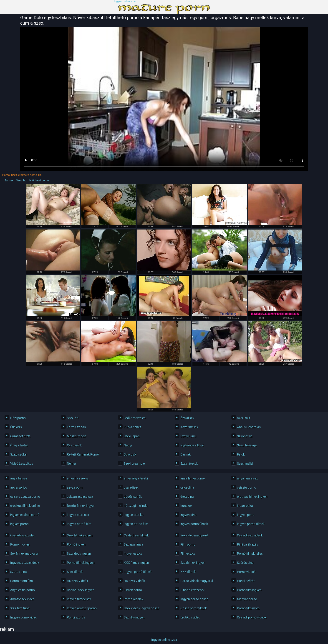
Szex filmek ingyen (80, 535)
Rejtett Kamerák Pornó (83, 454)
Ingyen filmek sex (79, 599)
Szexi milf (244, 418)
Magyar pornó (247, 599)
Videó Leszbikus (22, 464)
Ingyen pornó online (194, 599)
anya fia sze (19, 478)
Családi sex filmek (136, 535)
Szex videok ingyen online (141, 608)
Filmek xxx (188, 554)
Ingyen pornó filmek (138, 572)
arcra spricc (19, 487)
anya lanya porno (193, 478)
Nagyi (128, 445)
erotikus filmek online (25, 506)
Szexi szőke (18, 454)
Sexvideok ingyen (79, 554)
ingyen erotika (134, 515)
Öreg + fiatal (19, 445)
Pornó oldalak (134, 599)
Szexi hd (21, 180)
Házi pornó (18, 418)
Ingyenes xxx (133, 554)
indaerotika (245, 506)
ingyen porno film (136, 524)
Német (72, 464)
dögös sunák (133, 497)
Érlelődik (16, 427)
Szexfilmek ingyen (193, 563)
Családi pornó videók (252, 617)
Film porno (188, 544)
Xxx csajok (74, 445)
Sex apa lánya (134, 544)
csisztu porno (247, 487)
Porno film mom (248, 608)
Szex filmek (75, 572)
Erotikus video (190, 617)
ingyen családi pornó (25, 515)
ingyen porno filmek (251, 524)
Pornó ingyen (76, 544)
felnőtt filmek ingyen (81, 506)
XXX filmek (188, 572)
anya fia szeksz (78, 478)
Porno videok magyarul (197, 581)
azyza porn (75, 487)
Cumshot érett (20, 436)
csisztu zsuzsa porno (25, 497)
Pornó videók (246, 572)
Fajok (241, 454)
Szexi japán (132, 436)
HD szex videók (77, 581)
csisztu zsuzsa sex (80, 497)
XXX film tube (20, 608)
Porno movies (20, 544)
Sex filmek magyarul (24, 554)
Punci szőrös (246, 581)
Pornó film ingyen (249, 590)
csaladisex (131, 487)
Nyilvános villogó (192, 445)
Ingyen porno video (24, 617)
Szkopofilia (245, 436)
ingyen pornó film (79, 524)
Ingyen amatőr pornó (82, 608)
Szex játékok (189, 464)
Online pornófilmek (194, 608)
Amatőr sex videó (22, 599)
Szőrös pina (245, 563)
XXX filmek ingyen (136, 563)
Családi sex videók (250, 535)
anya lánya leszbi (136, 478)
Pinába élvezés (247, 544)
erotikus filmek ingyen (252, 497)
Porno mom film (21, 581)
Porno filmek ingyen (81, 563)
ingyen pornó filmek (194, 524)
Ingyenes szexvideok (25, 563)
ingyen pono (246, 515)
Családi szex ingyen (81, 590)
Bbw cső (130, 454)
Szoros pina (19, 572)
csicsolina (187, 487)
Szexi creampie (134, 464)
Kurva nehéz (132, 427)
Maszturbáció (77, 436)
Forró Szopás (76, 427)
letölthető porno (39, 180)
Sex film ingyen (134, 617)
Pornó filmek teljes (250, 554)
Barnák (9, 180)
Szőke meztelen (135, 418)
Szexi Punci (188, 436)
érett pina (187, 497)
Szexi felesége (247, 445)
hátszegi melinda (136, 506)
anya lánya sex (247, 478)
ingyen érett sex (78, 515)
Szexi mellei (245, 464)
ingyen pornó (19, 524)
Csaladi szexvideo (23, 535)
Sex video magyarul (194, 535)
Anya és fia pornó (23, 590)
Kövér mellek (189, 427)
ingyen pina (188, 515)
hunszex (186, 506)
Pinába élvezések (192, 590)
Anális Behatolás (249, 427)
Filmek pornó (133, 590)
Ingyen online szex (125, 1)
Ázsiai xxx (187, 418)
